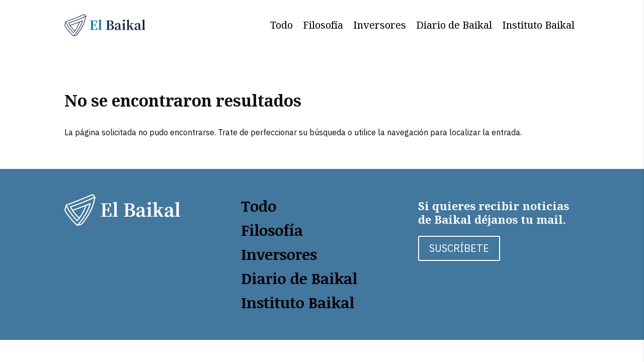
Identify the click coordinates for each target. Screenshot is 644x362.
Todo (281, 25)
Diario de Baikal (454, 25)
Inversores (380, 25)
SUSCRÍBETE (459, 248)
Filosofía (323, 25)
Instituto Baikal (538, 25)
